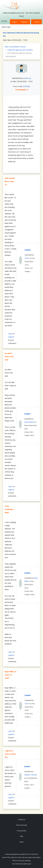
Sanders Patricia (30, 775)
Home (21, 842)
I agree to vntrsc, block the (10, 754)
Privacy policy (21, 831)
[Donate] (27, 86)
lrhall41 (28, 250)
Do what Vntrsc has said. (9, 356)
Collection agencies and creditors (20, 50)
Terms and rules (22, 825)
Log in (14, 22)
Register (24, 22)
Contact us (21, 819)
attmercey (27, 78)
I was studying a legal (9, 509)
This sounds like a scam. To (10, 181)
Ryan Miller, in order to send (10, 675)
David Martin (29, 422)
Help (21, 836)
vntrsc (27, 258)
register (11, 337)
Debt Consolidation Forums (15, 47)
